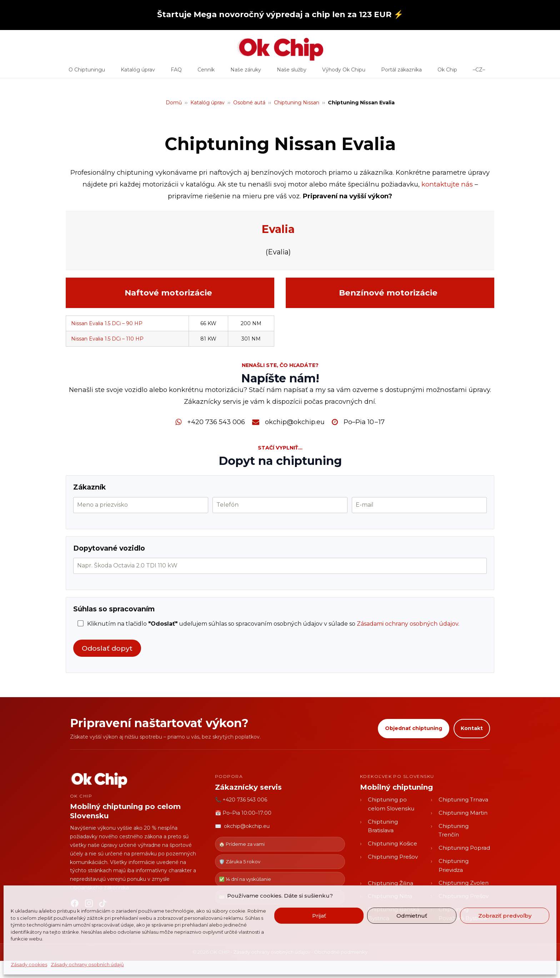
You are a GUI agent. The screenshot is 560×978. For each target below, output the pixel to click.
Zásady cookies (29, 964)
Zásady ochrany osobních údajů (87, 964)
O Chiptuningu (87, 72)
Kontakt (472, 728)
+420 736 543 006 (216, 422)
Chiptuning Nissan (297, 103)
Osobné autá (249, 103)
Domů (174, 103)
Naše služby (292, 72)
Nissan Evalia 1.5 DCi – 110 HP (107, 339)
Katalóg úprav (138, 72)
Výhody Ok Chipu (344, 72)
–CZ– (479, 72)
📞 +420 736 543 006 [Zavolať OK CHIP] (241, 800)
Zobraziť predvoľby (505, 916)
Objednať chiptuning (414, 728)
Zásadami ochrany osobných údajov (407, 624)
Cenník (206, 72)
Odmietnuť (412, 916)
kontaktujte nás (447, 184)
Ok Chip (447, 72)
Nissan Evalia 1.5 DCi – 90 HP (107, 323)
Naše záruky (246, 72)
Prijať (319, 916)
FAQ (176, 72)
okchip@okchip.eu (295, 422)
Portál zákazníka (401, 72)
